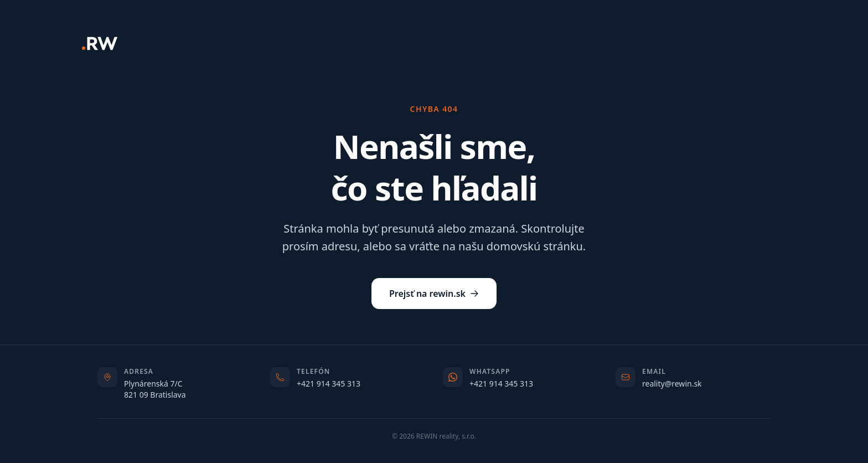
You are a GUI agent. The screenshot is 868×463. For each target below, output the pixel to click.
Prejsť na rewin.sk (434, 294)
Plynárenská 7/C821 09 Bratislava (155, 389)
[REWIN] (100, 43)
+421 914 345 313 (329, 384)
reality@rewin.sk (672, 384)
